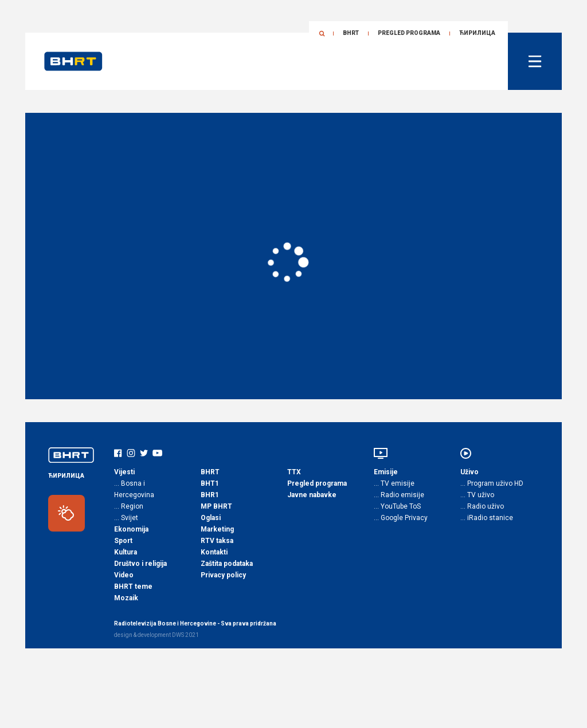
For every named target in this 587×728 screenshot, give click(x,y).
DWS (178, 635)
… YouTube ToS (397, 506)
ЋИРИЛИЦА (477, 33)
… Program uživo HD (492, 483)
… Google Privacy (401, 518)
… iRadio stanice (487, 518)
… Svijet (126, 518)
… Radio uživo (482, 506)
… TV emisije (394, 483)
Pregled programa (409, 33)
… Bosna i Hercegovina (134, 489)
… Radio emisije (399, 495)
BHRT (351, 33)
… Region (129, 506)
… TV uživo (477, 495)
